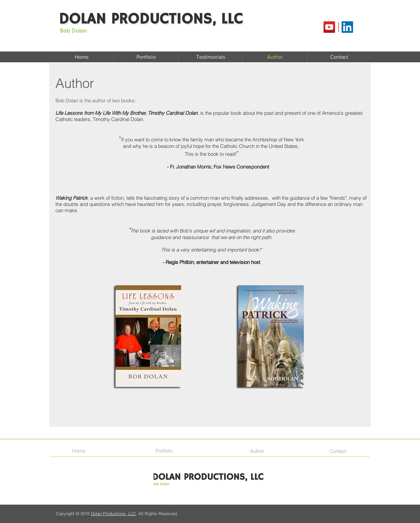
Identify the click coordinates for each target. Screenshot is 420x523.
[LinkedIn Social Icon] (347, 27)
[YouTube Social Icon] (329, 27)
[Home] (81, 451)
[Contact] (339, 451)
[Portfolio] (166, 451)
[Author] (260, 451)
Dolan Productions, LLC (113, 513)
